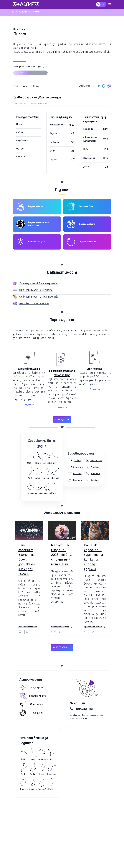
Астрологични (31, 680)
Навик (86, 149)
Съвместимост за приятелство (39, 297)
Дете (53, 151)
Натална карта (33, 696)
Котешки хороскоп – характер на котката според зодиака (93, 557)
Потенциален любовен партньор (39, 283)
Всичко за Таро (62, 420)
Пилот (20, 124)
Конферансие (56, 125)
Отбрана (54, 142)
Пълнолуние (89, 158)
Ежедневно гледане (29, 369)
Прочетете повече (29, 627)
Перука (53, 160)
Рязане (53, 133)
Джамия (87, 167)
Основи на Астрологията (81, 706)
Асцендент (32, 688)
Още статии (62, 647)
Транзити (31, 713)
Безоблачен (22, 140)
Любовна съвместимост (34, 303)
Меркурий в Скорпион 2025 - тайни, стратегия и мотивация (62, 555)
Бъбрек (20, 132)
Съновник (19, 29)
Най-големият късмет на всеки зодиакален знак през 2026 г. (27, 560)
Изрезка (20, 149)
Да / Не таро (95, 369)
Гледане (29, 405)
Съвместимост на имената (36, 290)
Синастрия (32, 704)
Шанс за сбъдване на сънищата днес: (30, 71)
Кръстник (21, 157)
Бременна (88, 129)
